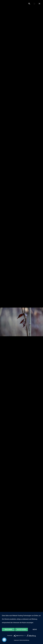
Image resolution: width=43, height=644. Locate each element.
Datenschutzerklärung (24, 640)
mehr (35, 629)
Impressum (16, 640)
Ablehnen (8, 629)
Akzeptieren (21, 629)
